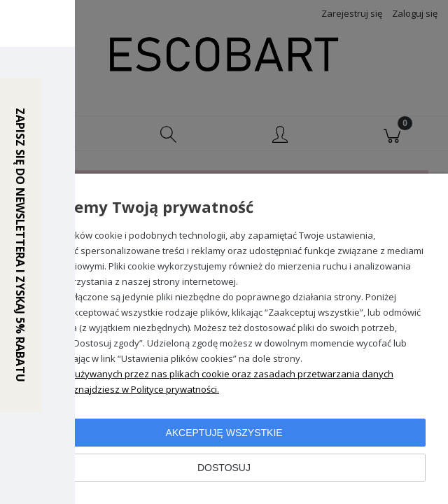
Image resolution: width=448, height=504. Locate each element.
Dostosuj (224, 468)
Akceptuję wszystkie (224, 433)
